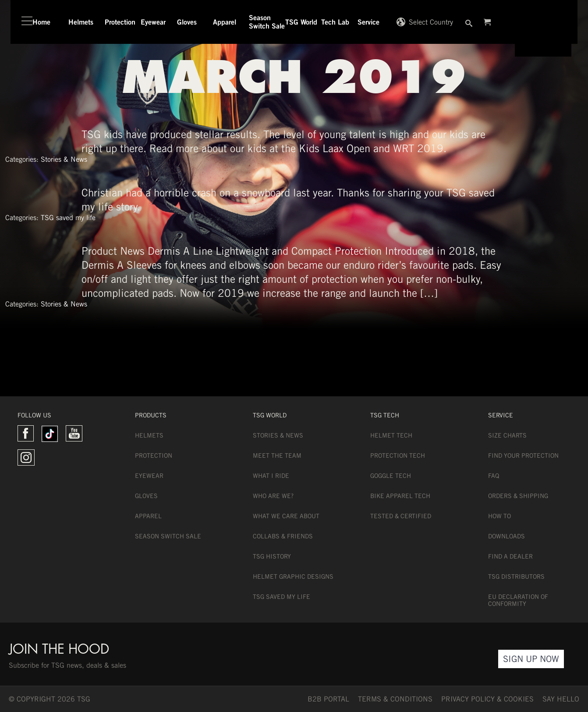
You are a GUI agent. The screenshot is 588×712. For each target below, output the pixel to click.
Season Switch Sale (168, 536)
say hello (561, 699)
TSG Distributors (516, 577)
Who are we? (273, 496)
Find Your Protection (523, 456)
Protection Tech (398, 456)
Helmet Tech (391, 435)
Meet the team (277, 456)
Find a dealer (510, 556)
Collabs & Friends (283, 536)
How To (499, 516)
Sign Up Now (531, 659)
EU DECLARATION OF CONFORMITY (518, 600)
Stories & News (64, 159)
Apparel (148, 516)
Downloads (507, 536)
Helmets (149, 435)
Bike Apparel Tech (400, 496)
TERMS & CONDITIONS (395, 699)
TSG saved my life (68, 218)
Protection (154, 456)
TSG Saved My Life (282, 597)
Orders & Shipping (518, 496)
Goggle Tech (391, 476)
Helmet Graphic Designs (293, 577)
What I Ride (271, 476)
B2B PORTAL (328, 699)
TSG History (272, 556)
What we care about (286, 516)
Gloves (146, 496)
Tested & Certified (401, 516)
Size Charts (507, 435)
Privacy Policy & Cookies (487, 699)
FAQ (494, 476)
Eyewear (149, 476)
